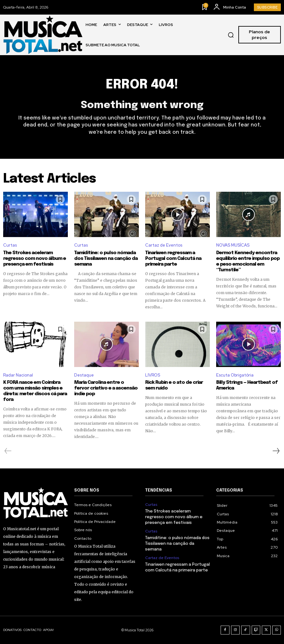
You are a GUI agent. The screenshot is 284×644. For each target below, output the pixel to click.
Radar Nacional (18, 375)
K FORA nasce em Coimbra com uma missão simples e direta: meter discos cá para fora (35, 391)
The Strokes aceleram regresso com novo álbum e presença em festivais (35, 259)
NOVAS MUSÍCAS (233, 245)
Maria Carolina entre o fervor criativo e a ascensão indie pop (106, 388)
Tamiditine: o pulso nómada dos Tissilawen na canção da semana (106, 259)
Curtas (10, 245)
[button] (231, 35)
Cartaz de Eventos (164, 245)
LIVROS (153, 375)
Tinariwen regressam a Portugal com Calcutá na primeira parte (173, 259)
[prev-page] (8, 451)
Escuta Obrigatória (235, 375)
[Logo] (43, 35)
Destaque (84, 375)
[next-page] (276, 451)
